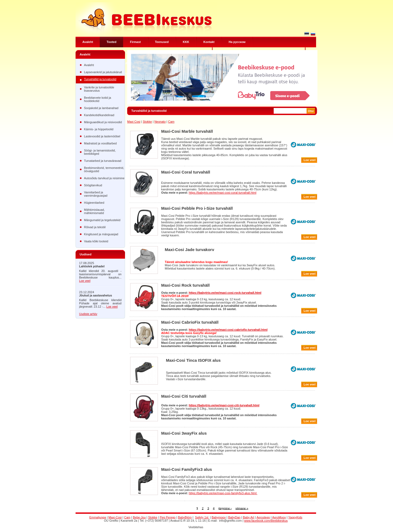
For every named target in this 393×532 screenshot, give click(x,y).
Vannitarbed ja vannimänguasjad (96, 194)
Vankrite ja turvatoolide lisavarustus (99, 89)
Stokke (147, 122)
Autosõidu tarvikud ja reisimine (104, 178)
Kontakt (209, 42)
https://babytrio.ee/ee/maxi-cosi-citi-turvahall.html (224, 405)
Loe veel (85, 281)
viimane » (242, 508)
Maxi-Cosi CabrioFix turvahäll (190, 322)
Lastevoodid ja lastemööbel (102, 136)
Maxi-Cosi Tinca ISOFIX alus (193, 360)
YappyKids (295, 517)
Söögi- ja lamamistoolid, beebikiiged (100, 152)
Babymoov (219, 517)
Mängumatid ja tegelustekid (102, 220)
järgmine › (225, 508)
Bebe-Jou (139, 517)
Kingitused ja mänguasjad (101, 234)
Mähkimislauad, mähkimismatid (94, 211)
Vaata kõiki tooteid (96, 241)
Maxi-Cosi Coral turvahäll (186, 172)
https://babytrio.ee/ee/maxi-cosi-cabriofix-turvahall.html (228, 330)
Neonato (160, 122)
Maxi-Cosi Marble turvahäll (187, 131)
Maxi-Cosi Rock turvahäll (185, 285)
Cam (171, 122)
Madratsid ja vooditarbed (100, 143)
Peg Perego (168, 517)
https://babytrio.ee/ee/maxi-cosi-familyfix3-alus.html (223, 493)
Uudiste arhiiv (88, 314)
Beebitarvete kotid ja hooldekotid (98, 99)
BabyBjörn (185, 517)
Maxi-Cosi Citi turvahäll (184, 396)
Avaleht (88, 42)
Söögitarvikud (93, 185)
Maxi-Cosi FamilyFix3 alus (187, 469)
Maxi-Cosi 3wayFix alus (184, 433)
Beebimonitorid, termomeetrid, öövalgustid (104, 169)
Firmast (135, 42)
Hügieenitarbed (94, 203)
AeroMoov (279, 517)
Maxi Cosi (134, 122)
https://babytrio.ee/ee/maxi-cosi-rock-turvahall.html (225, 293)
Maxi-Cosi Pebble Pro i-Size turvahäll (197, 208)
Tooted (111, 42)
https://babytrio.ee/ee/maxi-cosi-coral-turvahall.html (222, 193)
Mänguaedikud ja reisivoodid (103, 122)
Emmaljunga (98, 517)
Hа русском (237, 42)
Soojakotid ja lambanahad (101, 108)
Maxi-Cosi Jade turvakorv (189, 250)
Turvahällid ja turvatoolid (100, 79)
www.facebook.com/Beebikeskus (266, 521)
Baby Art (249, 517)
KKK (186, 42)
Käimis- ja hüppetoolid (99, 129)
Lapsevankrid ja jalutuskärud (103, 72)
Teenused (162, 42)
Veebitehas (196, 527)
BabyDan (234, 517)
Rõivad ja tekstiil (95, 227)
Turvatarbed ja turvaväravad (103, 161)
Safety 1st (202, 517)
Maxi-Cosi (115, 517)
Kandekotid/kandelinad (99, 115)
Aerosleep (263, 517)
